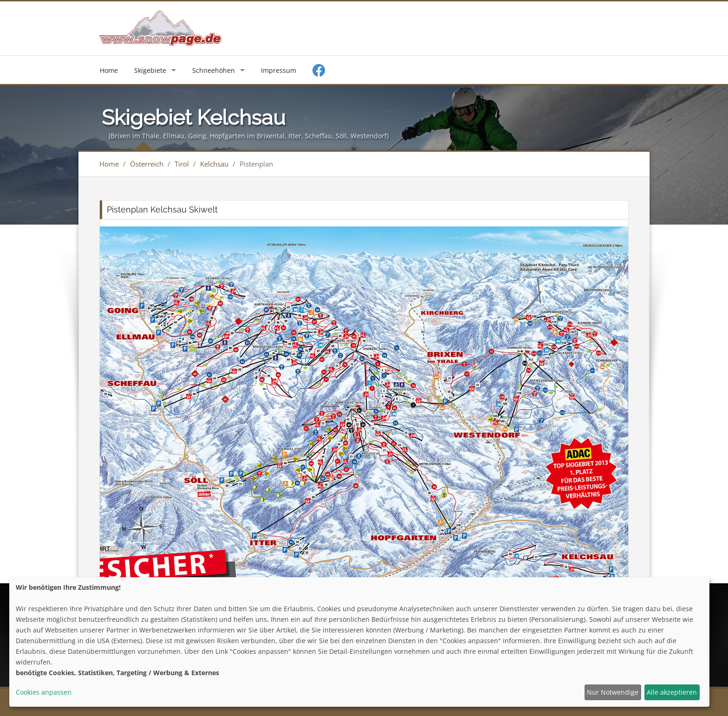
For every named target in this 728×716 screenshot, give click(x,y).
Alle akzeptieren (672, 692)
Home (109, 70)
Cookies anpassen (44, 692)
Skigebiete (150, 70)
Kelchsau (214, 164)
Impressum (279, 70)
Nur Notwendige (613, 692)
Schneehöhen (214, 70)
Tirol (182, 164)
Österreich (147, 164)
